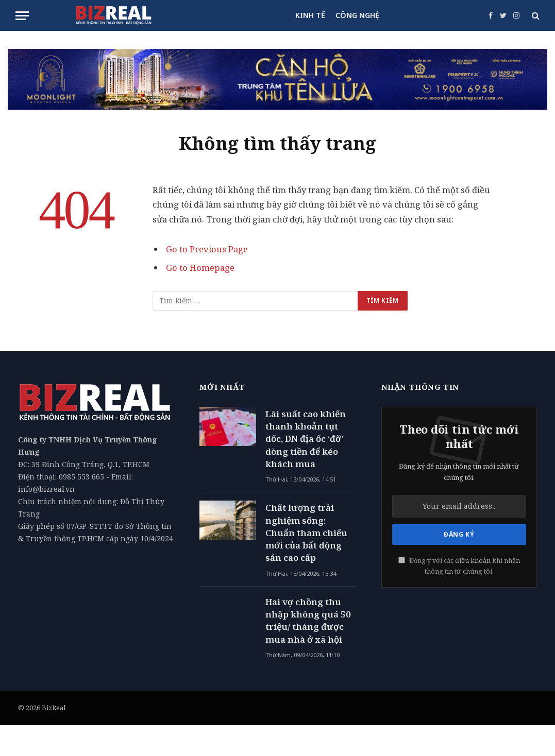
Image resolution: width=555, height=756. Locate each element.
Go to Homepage (200, 268)
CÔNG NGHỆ (357, 15)
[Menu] (22, 16)
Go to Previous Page (207, 249)
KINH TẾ (310, 15)
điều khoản (473, 561)
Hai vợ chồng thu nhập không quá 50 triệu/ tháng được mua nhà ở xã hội (308, 621)
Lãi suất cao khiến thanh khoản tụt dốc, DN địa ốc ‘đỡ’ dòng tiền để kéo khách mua (306, 439)
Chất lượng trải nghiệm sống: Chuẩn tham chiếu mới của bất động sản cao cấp (306, 532)
